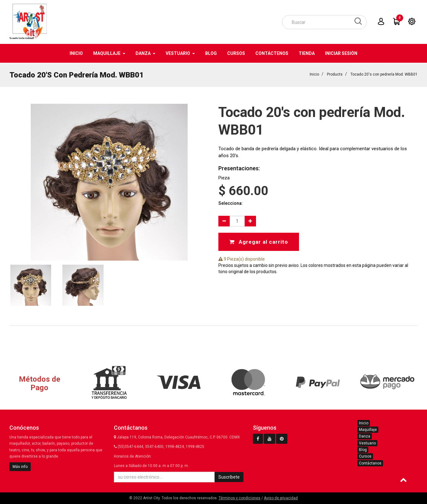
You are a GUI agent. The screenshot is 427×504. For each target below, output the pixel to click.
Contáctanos (370, 463)
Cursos (365, 456)
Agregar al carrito (259, 241)
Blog (363, 450)
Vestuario (367, 443)
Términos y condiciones (240, 498)
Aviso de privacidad (281, 498)
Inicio (314, 74)
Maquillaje (368, 430)
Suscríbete (229, 477)
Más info (20, 467)
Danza (365, 436)
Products (335, 74)
